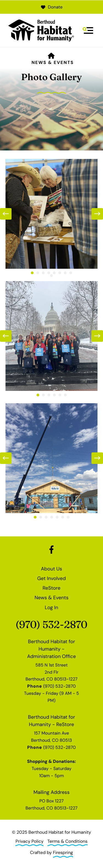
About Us (51, 569)
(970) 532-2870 (51, 625)
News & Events (53, 62)
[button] (88, 30)
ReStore (51, 588)
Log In (51, 607)
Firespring (63, 852)
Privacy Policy (29, 841)
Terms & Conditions (68, 841)
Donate (51, 7)
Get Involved (51, 578)
